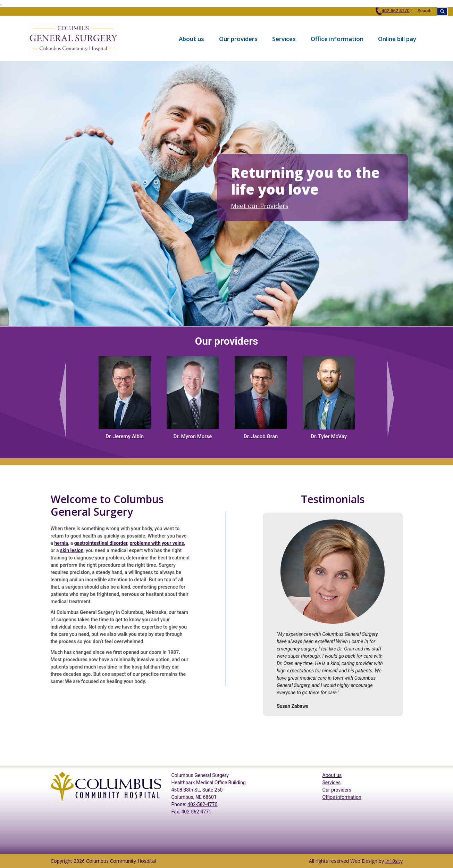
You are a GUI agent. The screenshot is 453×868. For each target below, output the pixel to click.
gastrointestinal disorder (101, 543)
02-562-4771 (198, 812)
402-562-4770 (392, 11)
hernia (61, 543)
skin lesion (72, 550)
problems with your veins (157, 543)
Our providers (238, 38)
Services (284, 38)
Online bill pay (397, 38)
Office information (337, 38)
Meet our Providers (260, 206)
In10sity (394, 861)
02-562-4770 (204, 804)
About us (191, 38)
